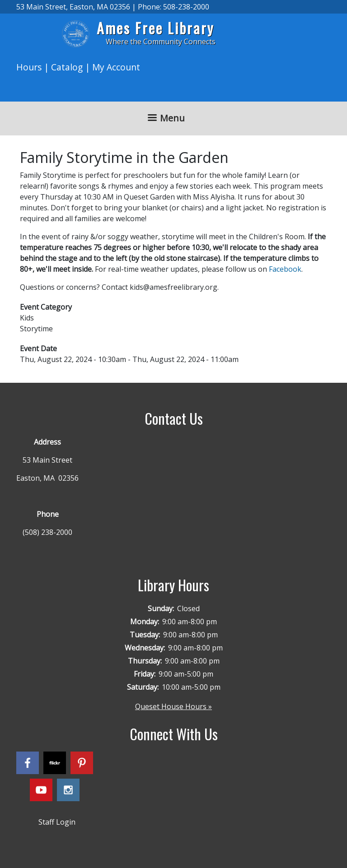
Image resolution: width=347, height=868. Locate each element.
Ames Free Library (155, 28)
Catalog (67, 67)
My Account (116, 67)
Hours (29, 67)
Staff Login (57, 822)
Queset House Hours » (173, 706)
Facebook (285, 269)
